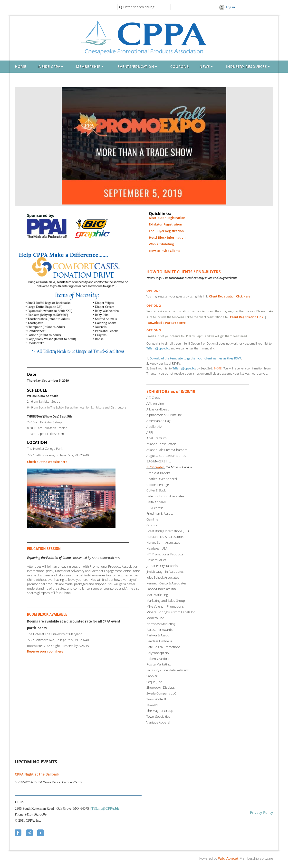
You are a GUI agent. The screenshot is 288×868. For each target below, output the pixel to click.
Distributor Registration (167, 218)
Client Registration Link (247, 317)
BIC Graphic (155, 467)
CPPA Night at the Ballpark (37, 774)
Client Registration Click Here (230, 296)
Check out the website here (47, 462)
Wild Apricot (228, 858)
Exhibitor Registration (165, 224)
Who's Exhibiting (161, 244)
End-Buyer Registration (166, 231)
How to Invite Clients (164, 251)
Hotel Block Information (167, 237)
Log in (230, 7)
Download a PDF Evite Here (167, 323)
